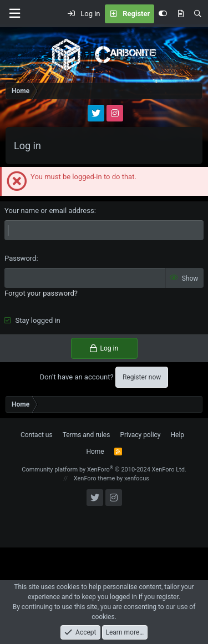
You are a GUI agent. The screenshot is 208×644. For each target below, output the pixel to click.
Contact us (37, 435)
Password (20, 258)
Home (95, 452)
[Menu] (14, 14)
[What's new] (181, 14)
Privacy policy (140, 435)
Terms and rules (87, 435)
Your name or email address (49, 211)
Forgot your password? (41, 293)
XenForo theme (95, 478)
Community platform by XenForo (104, 470)
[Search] (198, 14)
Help (178, 435)
